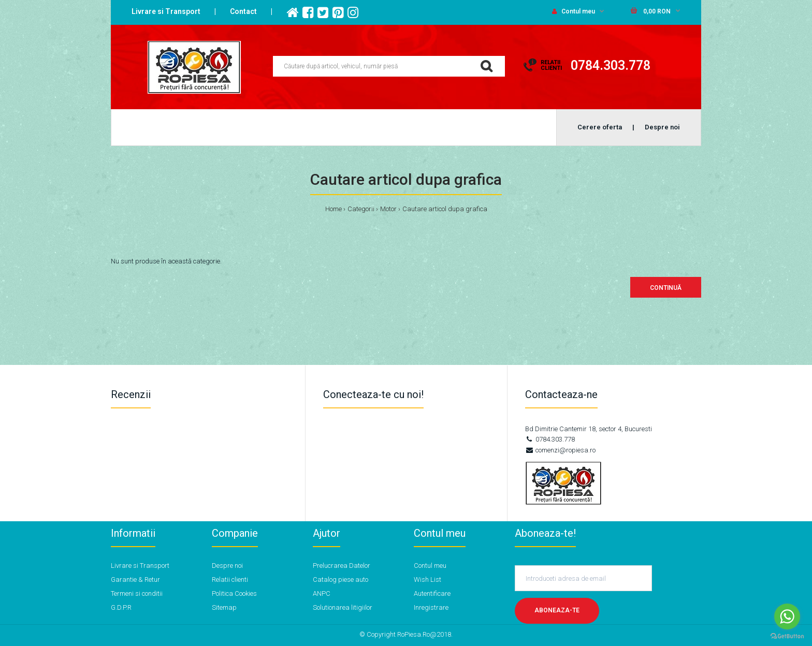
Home (334, 209)
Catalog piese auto (340, 579)
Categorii (361, 209)
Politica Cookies (234, 593)
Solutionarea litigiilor (343, 607)
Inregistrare (431, 607)
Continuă (666, 288)
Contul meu (574, 11)
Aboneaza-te (557, 610)
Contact (243, 11)
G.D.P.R (121, 607)
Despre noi (227, 566)
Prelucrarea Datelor (342, 566)
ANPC (322, 593)
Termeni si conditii (137, 593)
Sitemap (224, 607)
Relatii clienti (230, 579)
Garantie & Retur (135, 579)
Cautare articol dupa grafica (445, 209)
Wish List (427, 579)
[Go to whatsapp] (787, 616)
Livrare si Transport (166, 11)
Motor (388, 209)
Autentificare (432, 593)
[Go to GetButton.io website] (787, 636)
